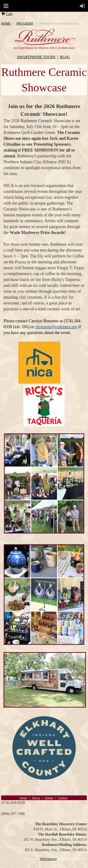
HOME (6, 24)
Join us (36, 798)
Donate (49, 798)
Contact (63, 798)
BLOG (65, 57)
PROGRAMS (25, 24)
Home (23, 798)
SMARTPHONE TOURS (36, 57)
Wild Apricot (48, 859)
